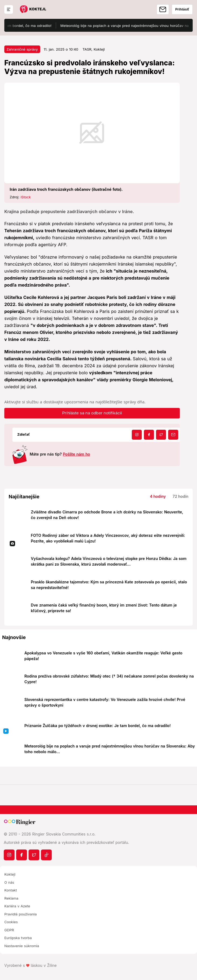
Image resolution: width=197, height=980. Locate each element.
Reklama (11, 898)
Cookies (11, 922)
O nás (9, 882)
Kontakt (11, 890)
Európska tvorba (18, 938)
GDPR (9, 930)
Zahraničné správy (22, 49)
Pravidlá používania (20, 914)
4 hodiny (158, 496)
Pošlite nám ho (76, 454)
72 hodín (181, 496)
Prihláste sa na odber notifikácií (92, 413)
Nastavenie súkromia (22, 946)
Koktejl (10, 874)
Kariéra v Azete (17, 906)
